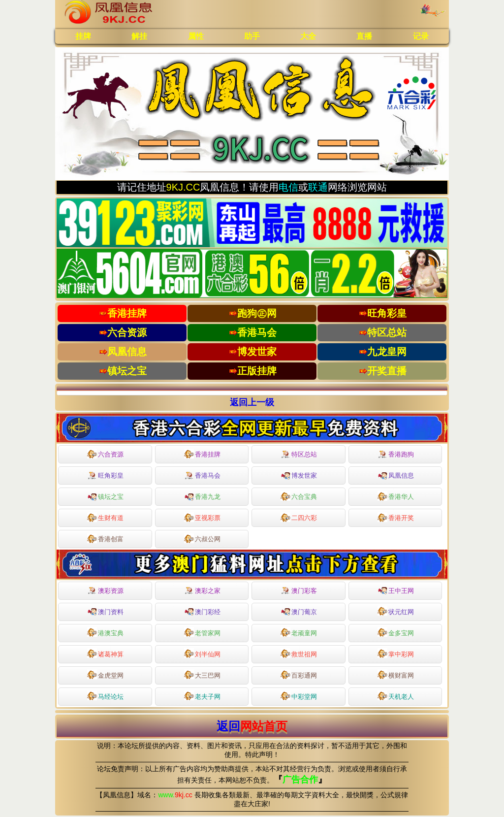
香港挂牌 (202, 454)
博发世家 (299, 475)
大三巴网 (202, 674)
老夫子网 (202, 695)
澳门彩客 (299, 591)
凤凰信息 (396, 475)
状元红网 (396, 611)
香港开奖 (396, 517)
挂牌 (83, 36)
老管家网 (202, 632)
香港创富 (105, 538)
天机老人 (396, 695)
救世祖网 (299, 653)
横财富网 (396, 674)
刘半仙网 (202, 653)
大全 (308, 36)
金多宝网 (396, 632)
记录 (421, 36)
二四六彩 (299, 517)
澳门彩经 (202, 611)
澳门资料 (105, 611)
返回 (252, 726)
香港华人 (396, 496)
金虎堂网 (105, 674)
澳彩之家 (202, 591)
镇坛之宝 (105, 496)
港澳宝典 (105, 632)
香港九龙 (202, 496)
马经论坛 (105, 695)
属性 (196, 36)
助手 (252, 36)
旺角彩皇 (105, 476)
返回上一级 (252, 402)
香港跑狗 (396, 455)
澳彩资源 (105, 591)
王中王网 (396, 589)
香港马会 (202, 476)
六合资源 (105, 454)
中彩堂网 (299, 695)
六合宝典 (299, 496)
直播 (364, 36)
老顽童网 (299, 632)
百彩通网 (299, 674)
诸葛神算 (105, 653)
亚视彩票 (202, 517)
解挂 (139, 36)
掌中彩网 (396, 653)
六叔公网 (202, 538)
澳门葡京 (299, 611)
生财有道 (105, 517)
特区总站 (299, 455)
